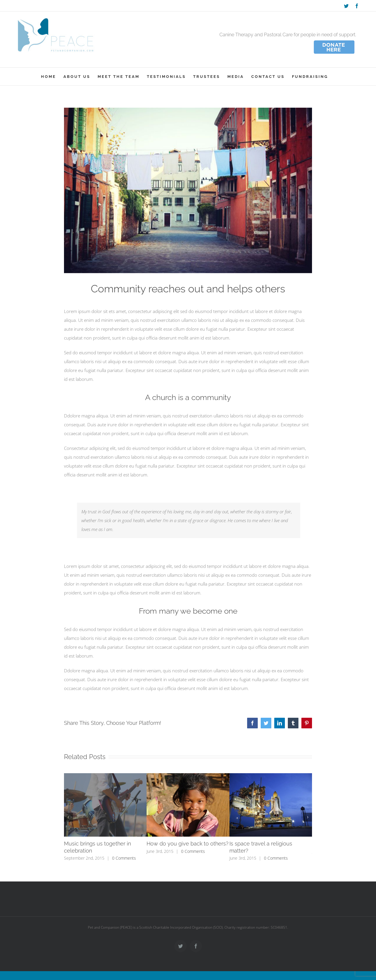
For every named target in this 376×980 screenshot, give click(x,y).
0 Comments (124, 858)
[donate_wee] (334, 41)
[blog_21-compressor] (188, 190)
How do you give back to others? (188, 844)
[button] (68, 817)
